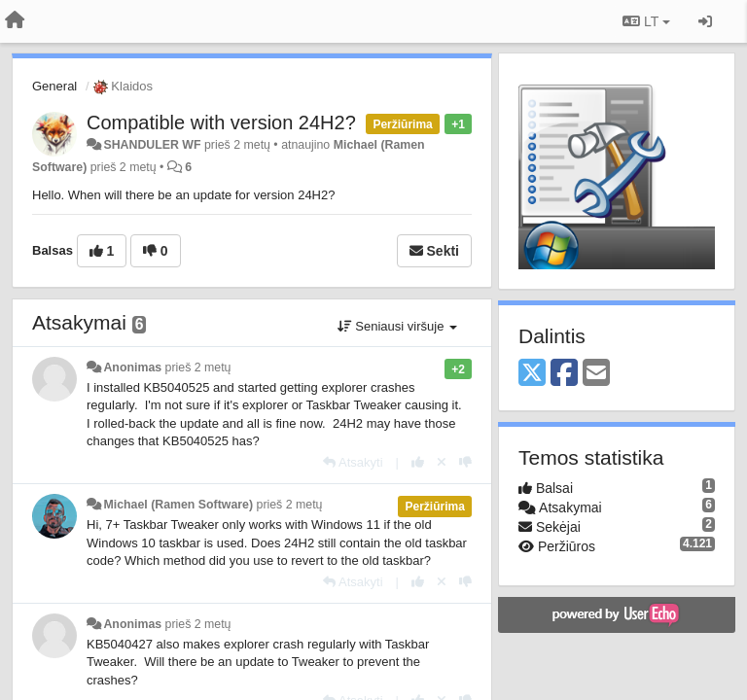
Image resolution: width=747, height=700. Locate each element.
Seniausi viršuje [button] (397, 326)
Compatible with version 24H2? (221, 122)
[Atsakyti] (353, 462)
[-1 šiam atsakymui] (465, 462)
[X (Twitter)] (532, 374)
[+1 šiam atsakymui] (418, 462)
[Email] (596, 374)
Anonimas (132, 367)
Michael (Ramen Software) (178, 505)
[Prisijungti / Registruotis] (705, 21)
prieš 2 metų (198, 367)
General (54, 86)
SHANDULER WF (152, 145)
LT (646, 21)
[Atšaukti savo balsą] (442, 462)
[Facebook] (564, 374)
